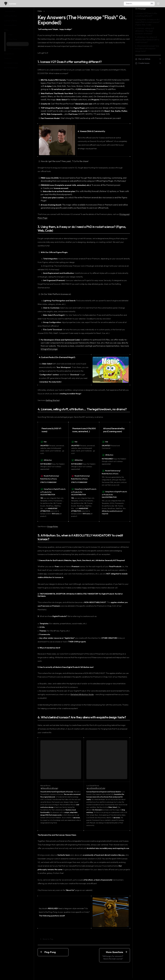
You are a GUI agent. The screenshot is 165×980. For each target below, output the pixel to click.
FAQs (40, 11)
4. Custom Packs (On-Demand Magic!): (57, 357)
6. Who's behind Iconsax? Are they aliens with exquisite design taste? (82, 717)
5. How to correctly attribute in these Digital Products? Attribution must (66, 667)
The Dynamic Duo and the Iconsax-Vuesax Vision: (57, 835)
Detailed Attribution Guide (82, 694)
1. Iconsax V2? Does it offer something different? (70, 62)
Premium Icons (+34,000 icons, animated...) (84, 430)
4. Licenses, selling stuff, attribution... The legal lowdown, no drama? (82, 409)
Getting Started (53, 400)
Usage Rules (53, 526)
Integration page (49, 349)
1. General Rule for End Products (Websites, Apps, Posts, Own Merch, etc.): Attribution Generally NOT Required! (81, 560)
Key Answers (52, 11)
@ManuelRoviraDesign (49, 788)
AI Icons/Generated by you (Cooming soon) (114, 430)
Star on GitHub (148, 59)
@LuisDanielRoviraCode (96, 788)
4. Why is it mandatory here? (49, 648)
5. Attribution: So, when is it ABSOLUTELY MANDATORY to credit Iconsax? (80, 537)
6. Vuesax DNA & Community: (92, 131)
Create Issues (148, 63)
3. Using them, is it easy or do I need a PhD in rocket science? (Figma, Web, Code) (82, 229)
